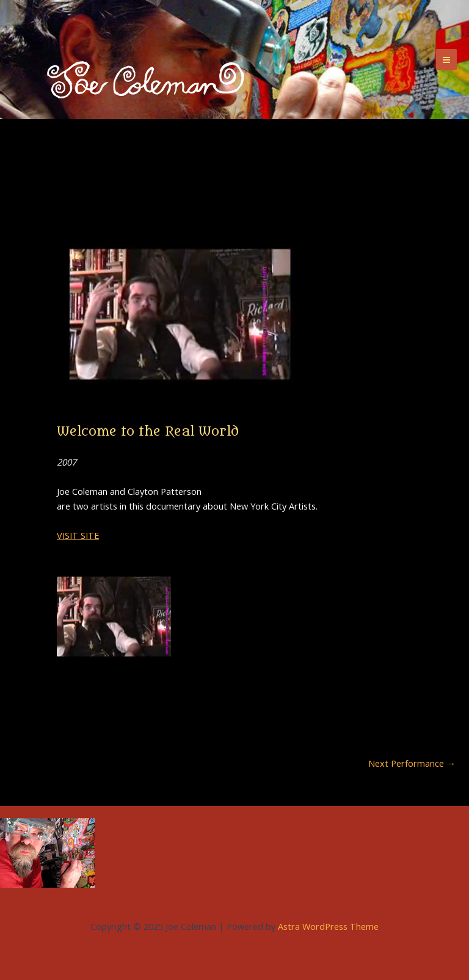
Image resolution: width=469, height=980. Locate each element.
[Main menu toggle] (446, 59)
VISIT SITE (78, 535)
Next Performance (412, 763)
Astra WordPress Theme (328, 926)
